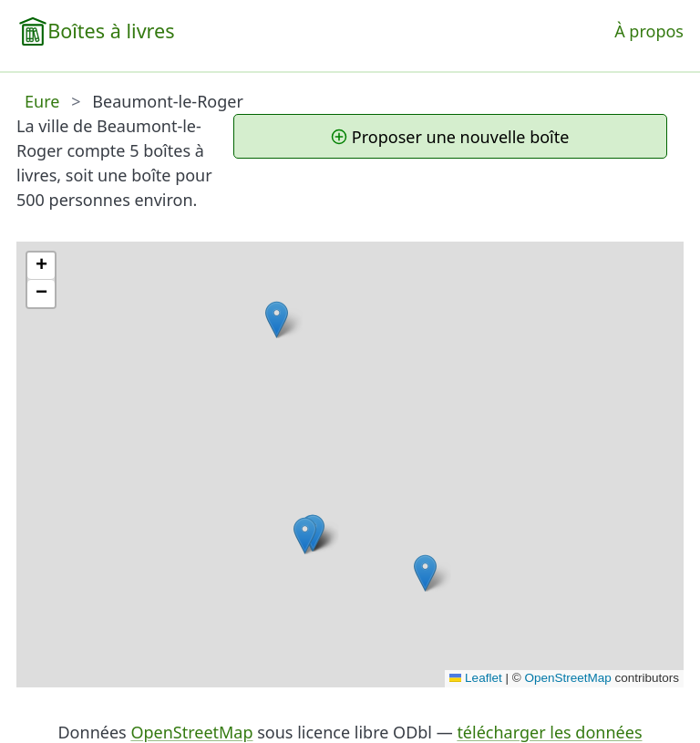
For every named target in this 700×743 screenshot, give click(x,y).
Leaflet (476, 678)
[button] (277, 320)
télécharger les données (549, 732)
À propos (649, 31)
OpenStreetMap (567, 678)
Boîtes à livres (111, 31)
